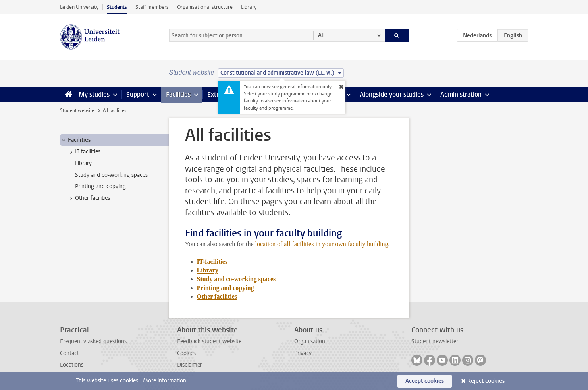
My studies (94, 94)
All (321, 35)
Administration (461, 94)
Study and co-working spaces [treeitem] (111, 175)
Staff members (152, 7)
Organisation (310, 341)
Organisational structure (205, 7)
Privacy (303, 353)
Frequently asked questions (93, 341)
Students (117, 7)
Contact (69, 353)
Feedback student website (209, 341)
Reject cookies (486, 381)
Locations (72, 365)
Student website (77, 110)
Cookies (186, 353)
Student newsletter (435, 341)
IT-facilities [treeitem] (84, 152)
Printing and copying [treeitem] (100, 186)
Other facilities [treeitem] (89, 198)
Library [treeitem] (83, 163)
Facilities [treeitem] (75, 140)
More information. (165, 381)
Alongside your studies (392, 94)
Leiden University (79, 7)
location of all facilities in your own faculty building (322, 244)
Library (249, 7)
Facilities (178, 94)
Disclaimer (190, 365)
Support (138, 94)
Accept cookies (425, 381)
